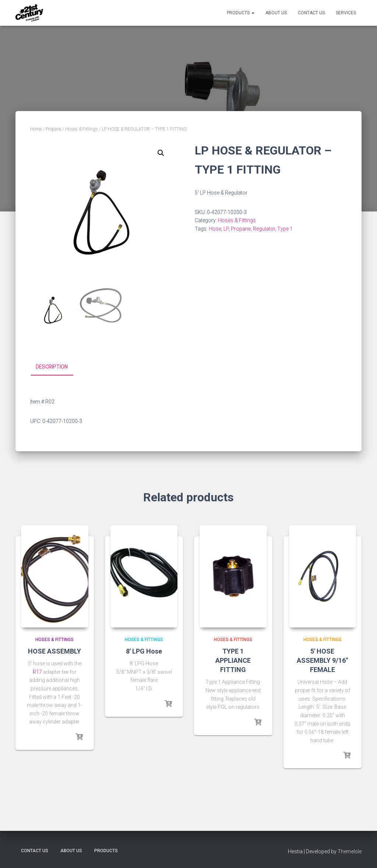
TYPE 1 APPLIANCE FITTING (233, 660)
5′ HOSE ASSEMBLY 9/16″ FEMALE (322, 660)
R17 (37, 672)
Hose (215, 229)
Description (52, 367)
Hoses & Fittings (82, 129)
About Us (276, 13)
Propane (53, 129)
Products (241, 13)
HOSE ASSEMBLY (54, 651)
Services (346, 13)
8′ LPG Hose (144, 651)
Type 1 (285, 229)
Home (36, 129)
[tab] (57, 367)
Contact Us (311, 13)
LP (226, 229)
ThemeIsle (350, 851)
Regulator (264, 229)
